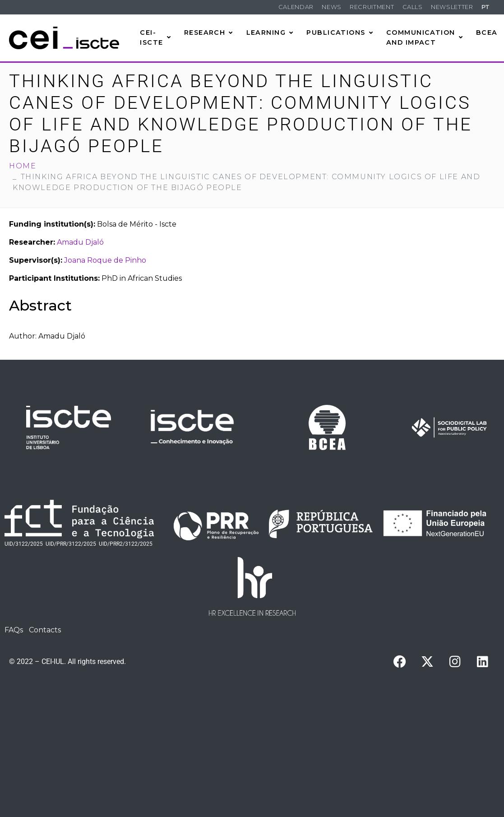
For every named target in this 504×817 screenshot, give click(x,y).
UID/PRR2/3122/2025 (126, 544)
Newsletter (452, 7)
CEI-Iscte (155, 37)
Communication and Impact (425, 37)
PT (486, 7)
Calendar (296, 7)
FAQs (14, 630)
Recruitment (372, 7)
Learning (270, 32)
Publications (340, 32)
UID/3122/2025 (24, 544)
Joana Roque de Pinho (105, 260)
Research (209, 32)
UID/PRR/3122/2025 (71, 544)
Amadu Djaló (80, 242)
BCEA (487, 32)
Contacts (45, 630)
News (332, 7)
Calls (413, 7)
